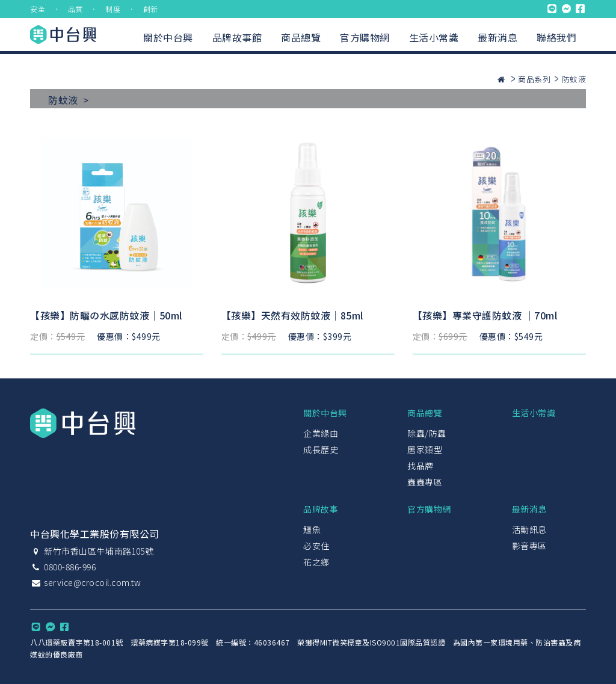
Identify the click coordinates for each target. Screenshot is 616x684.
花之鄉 (316, 562)
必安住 (316, 546)
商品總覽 (301, 37)
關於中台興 (168, 37)
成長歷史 (321, 449)
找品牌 (420, 466)
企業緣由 (321, 433)
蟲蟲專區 (425, 482)
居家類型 (425, 449)
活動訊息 (529, 529)
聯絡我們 (556, 37)
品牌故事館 (237, 37)
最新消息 (497, 37)
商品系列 (534, 79)
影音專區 (529, 546)
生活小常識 (434, 37)
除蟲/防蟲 (427, 433)
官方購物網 (365, 37)
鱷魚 (312, 529)
